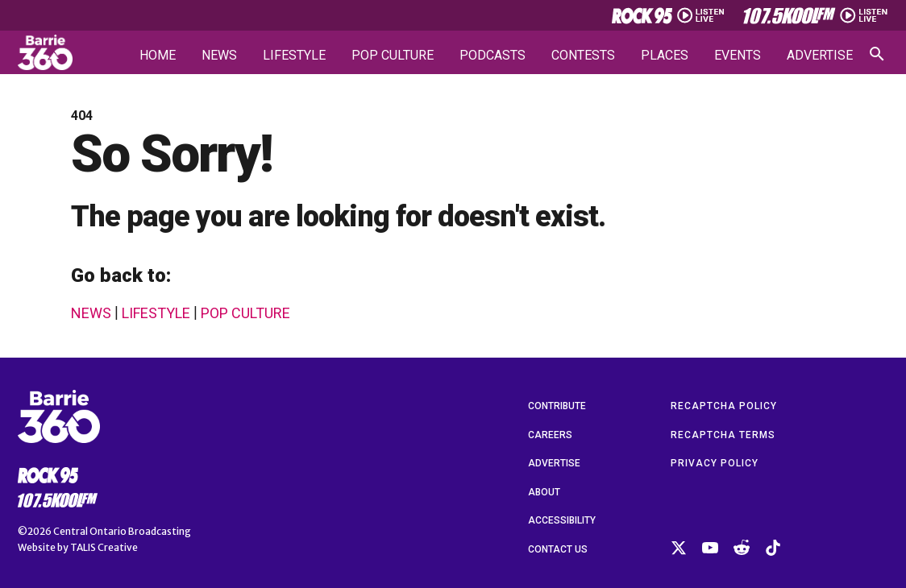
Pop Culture (393, 56)
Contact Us (558, 549)
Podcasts (492, 56)
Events (738, 56)
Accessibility (562, 520)
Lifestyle (294, 56)
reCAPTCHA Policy (724, 406)
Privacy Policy (715, 463)
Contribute (557, 406)
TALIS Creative (104, 547)
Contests (583, 56)
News (219, 56)
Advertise (820, 56)
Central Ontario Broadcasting (122, 531)
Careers (550, 435)
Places (665, 56)
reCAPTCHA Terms (723, 435)
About (544, 492)
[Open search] (877, 54)
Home (158, 56)
